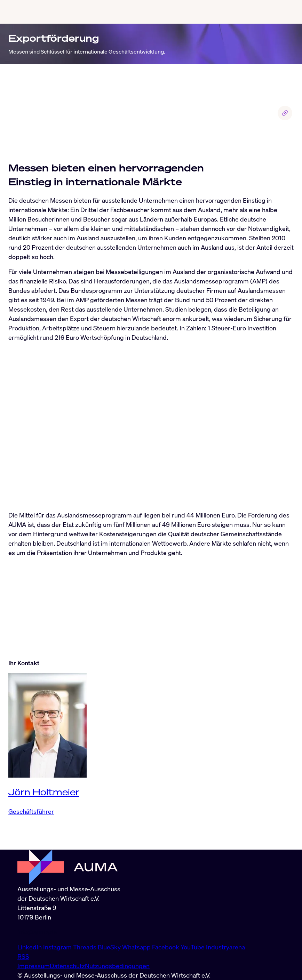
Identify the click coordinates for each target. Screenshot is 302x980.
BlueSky (110, 947)
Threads (85, 947)
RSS (23, 956)
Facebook (166, 947)
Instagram (58, 947)
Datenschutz (67, 966)
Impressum (34, 966)
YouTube (193, 947)
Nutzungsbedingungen (117, 966)
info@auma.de (37, 932)
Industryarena (225, 947)
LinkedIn (30, 947)
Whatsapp (137, 947)
